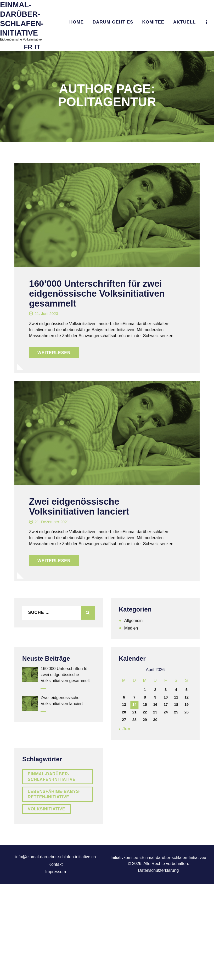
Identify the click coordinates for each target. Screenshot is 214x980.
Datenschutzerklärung (159, 870)
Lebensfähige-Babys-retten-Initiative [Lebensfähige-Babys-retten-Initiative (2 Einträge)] (54, 794)
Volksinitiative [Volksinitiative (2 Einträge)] (46, 809)
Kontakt (55, 864)
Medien (131, 628)
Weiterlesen (54, 353)
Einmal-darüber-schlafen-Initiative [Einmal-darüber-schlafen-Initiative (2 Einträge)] (52, 777)
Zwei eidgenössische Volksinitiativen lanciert (79, 506)
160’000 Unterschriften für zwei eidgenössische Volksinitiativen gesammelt (97, 293)
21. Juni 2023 (46, 313)
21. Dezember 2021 (52, 522)
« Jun (125, 729)
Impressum (56, 872)
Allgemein (133, 621)
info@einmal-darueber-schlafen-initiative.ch (56, 857)
